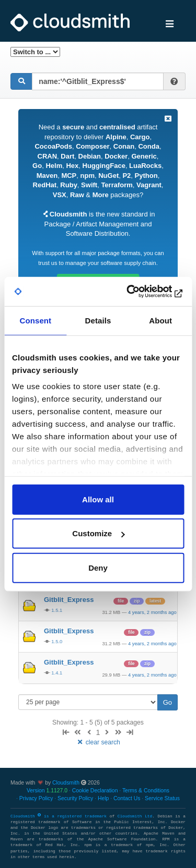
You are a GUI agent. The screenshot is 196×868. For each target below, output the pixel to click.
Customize (98, 533)
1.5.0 (57, 641)
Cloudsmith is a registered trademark (60, 816)
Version (47, 791)
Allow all (98, 499)
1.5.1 (57, 610)
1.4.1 (57, 673)
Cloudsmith (66, 783)
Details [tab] (98, 320)
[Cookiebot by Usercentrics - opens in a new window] (140, 292)
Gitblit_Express (69, 600)
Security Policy (75, 798)
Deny (98, 567)
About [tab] (160, 320)
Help (103, 798)
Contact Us (127, 798)
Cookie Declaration (95, 791)
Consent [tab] (35, 320)
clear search (98, 742)
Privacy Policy (36, 798)
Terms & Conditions (146, 791)
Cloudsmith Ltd (135, 816)
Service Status (162, 798)
